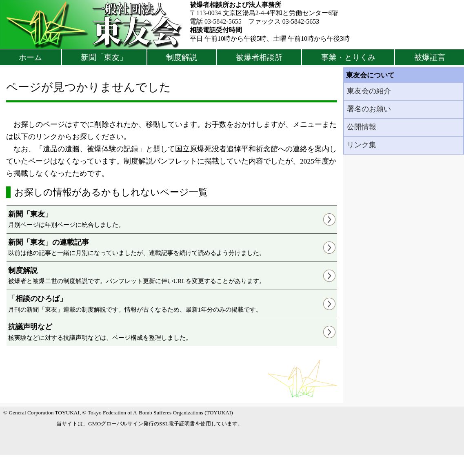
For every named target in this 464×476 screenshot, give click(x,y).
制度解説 (182, 57)
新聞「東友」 (104, 57)
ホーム (30, 57)
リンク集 (362, 145)
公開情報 (362, 127)
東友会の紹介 (369, 91)
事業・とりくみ (348, 57)
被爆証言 (430, 57)
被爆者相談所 (259, 57)
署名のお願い (369, 109)
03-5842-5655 (223, 21)
